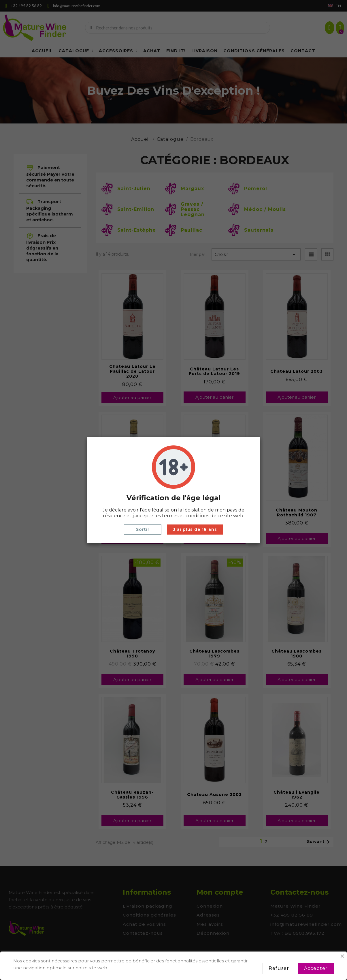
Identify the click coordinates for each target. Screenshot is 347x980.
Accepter (316, 968)
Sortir (143, 529)
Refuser (279, 968)
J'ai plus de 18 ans (195, 529)
